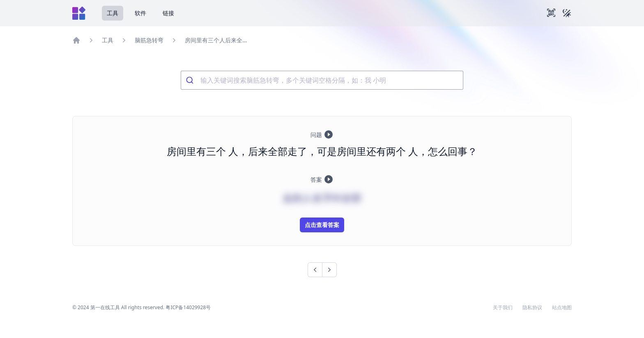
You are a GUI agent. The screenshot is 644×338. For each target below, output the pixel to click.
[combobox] (322, 80)
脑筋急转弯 (149, 40)
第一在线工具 (105, 307)
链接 (168, 13)
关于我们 (503, 308)
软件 (140, 13)
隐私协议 (532, 308)
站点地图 (562, 308)
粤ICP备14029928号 (188, 307)
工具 (113, 13)
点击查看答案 (322, 225)
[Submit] (191, 80)
